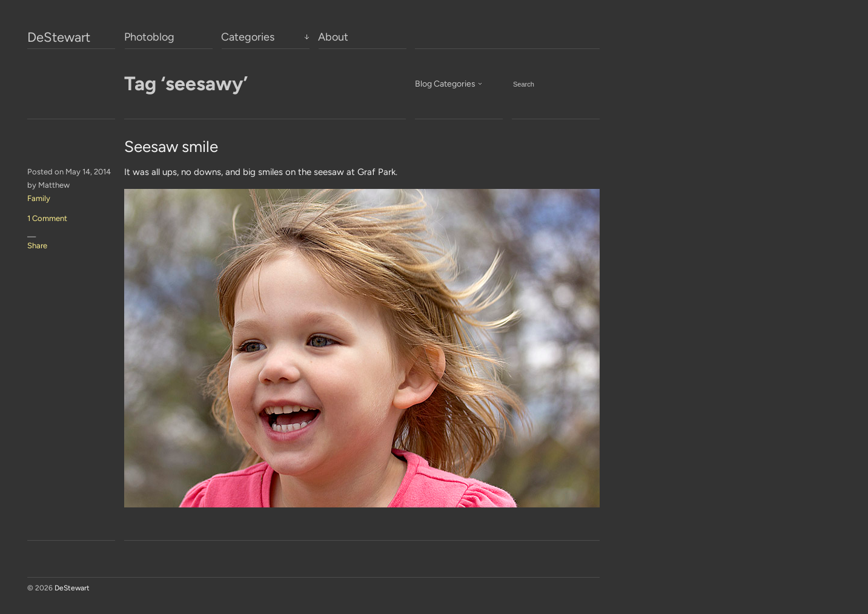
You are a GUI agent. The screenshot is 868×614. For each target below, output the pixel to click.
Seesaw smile (171, 147)
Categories (248, 37)
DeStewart (59, 38)
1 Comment (47, 218)
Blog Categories (445, 84)
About (333, 37)
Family (39, 198)
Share (37, 246)
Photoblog (149, 37)
